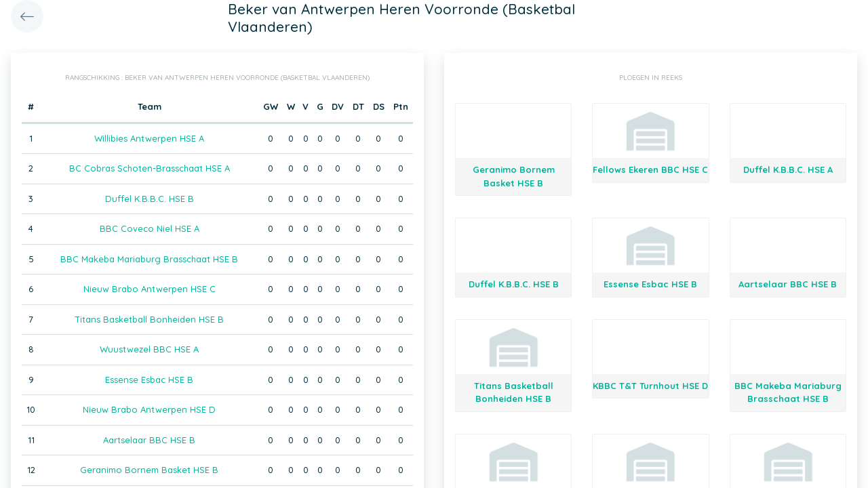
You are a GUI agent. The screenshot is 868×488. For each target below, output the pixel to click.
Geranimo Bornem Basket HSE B (149, 470)
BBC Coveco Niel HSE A (150, 228)
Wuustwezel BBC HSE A (149, 349)
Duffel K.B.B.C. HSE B (150, 199)
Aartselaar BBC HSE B (149, 440)
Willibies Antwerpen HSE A (149, 138)
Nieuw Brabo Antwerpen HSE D (149, 409)
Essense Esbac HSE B (149, 380)
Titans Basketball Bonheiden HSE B (149, 319)
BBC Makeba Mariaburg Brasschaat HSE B (149, 259)
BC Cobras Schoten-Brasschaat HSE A (150, 168)
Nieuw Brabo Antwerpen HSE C (150, 289)
